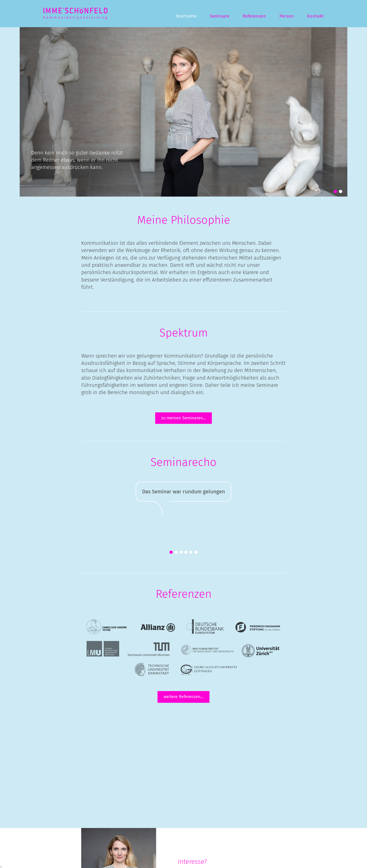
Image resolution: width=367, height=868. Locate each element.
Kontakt (316, 16)
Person (287, 16)
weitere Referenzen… (184, 697)
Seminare (220, 16)
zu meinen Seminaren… (184, 418)
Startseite (186, 16)
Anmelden (1, 866)
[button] (335, 191)
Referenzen (254, 16)
